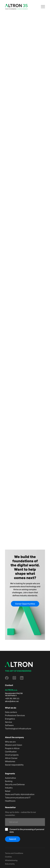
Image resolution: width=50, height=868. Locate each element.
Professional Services (15, 715)
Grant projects (12, 755)
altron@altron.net (12, 701)
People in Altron (12, 748)
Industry (9, 788)
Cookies (8, 857)
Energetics (10, 719)
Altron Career (11, 758)
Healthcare (10, 801)
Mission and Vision (14, 745)
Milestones (10, 761)
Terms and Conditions (14, 853)
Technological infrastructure (18, 729)
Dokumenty (10, 864)
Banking (9, 781)
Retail (8, 791)
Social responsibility (14, 765)
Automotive (10, 778)
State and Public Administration (20, 794)
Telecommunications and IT (18, 798)
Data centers (11, 712)
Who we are (10, 742)
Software (9, 725)
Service (9, 722)
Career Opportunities (25, 604)
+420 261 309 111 (12, 698)
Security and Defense (15, 784)
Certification (11, 752)
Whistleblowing (11, 860)
